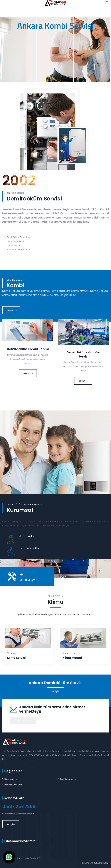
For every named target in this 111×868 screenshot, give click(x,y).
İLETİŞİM (56, 691)
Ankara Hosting (99, 863)
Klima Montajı (73, 658)
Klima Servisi (16, 658)
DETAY (29, 373)
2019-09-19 (14, 653)
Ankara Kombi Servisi (67, 779)
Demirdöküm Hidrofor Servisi (83, 354)
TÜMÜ (12, 310)
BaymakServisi (11, 779)
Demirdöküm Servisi (13, 785)
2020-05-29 (70, 653)
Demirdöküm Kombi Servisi (28, 349)
